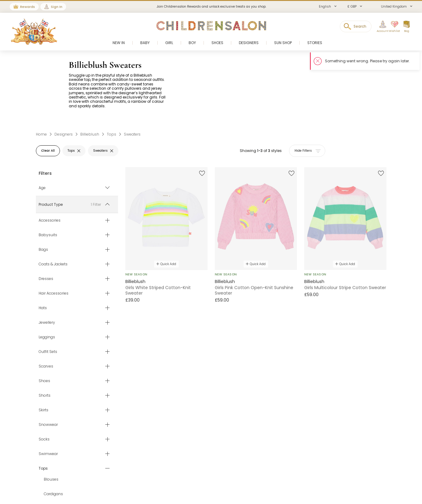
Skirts (44, 410)
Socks (44, 439)
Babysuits (48, 235)
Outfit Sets (48, 352)
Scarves (46, 366)
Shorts (45, 395)
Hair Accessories (54, 293)
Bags (43, 250)
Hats (43, 308)
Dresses (46, 279)
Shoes (44, 381)
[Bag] (406, 27)
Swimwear (48, 454)
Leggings (47, 337)
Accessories (50, 220)
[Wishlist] (392, 27)
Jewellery (47, 323)
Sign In (57, 7)
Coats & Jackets (53, 264)
